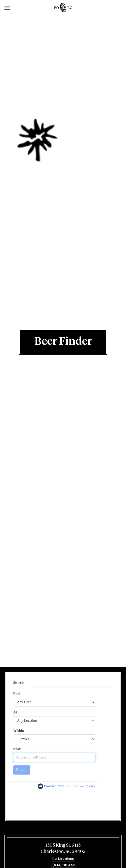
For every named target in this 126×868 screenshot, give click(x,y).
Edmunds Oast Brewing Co (63, 7)
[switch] (9, 7)
